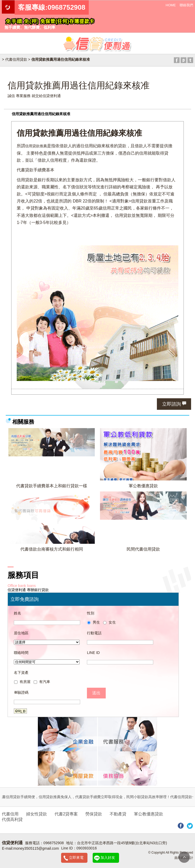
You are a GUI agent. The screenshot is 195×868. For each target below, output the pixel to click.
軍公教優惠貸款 (143, 486)
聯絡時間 (21, 653)
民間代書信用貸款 (143, 549)
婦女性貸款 (37, 814)
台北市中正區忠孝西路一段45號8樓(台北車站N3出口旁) (122, 843)
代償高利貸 (12, 819)
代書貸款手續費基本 (36, 170)
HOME (171, 5)
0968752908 (54, 843)
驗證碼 (21, 692)
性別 (91, 613)
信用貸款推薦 (36, 145)
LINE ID (93, 653)
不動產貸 (118, 814)
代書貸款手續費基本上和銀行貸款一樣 (52, 486)
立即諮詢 (172, 404)
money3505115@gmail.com (36, 848)
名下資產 (21, 673)
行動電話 (94, 633)
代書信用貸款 (16, 59)
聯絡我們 (186, 5)
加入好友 (108, 858)
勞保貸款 (94, 814)
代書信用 (10, 814)
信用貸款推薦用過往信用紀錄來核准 (41, 114)
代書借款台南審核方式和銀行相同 (52, 549)
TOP (184, 857)
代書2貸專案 (66, 814)
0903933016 (87, 848)
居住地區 (21, 633)
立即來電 (76, 858)
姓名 (17, 613)
